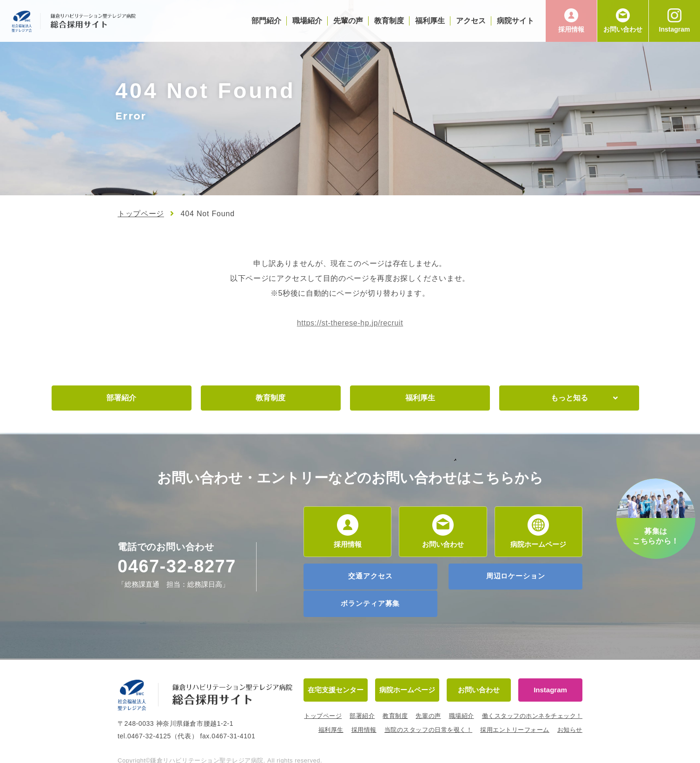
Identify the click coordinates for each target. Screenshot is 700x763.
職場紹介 (307, 21)
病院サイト (515, 21)
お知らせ (570, 705)
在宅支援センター (336, 664)
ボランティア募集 (538, 579)
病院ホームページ (407, 664)
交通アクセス (347, 579)
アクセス (471, 21)
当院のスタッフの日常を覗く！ (428, 705)
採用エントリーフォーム (515, 705)
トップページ (141, 214)
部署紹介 (121, 398)
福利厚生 (430, 21)
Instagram (550, 664)
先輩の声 (348, 21)
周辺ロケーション (443, 579)
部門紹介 (266, 21)
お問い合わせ (479, 664)
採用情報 (364, 705)
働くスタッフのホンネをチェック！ (532, 690)
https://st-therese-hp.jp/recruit (350, 323)
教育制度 (389, 21)
